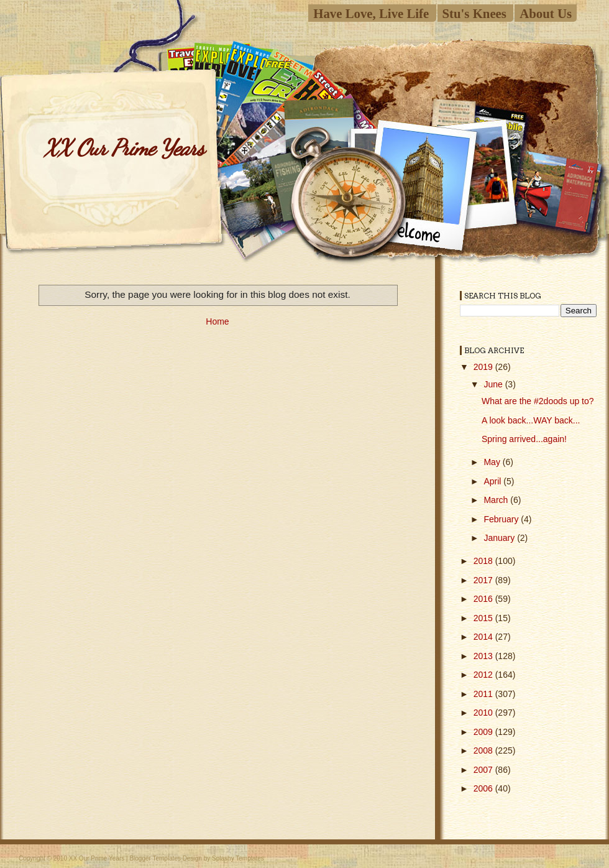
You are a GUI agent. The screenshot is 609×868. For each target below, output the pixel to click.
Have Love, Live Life (371, 13)
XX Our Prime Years (124, 148)
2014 (484, 637)
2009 (484, 732)
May (493, 462)
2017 (484, 580)
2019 (484, 367)
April (493, 481)
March (497, 500)
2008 (484, 750)
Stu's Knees (474, 13)
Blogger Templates (155, 858)
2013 (484, 656)
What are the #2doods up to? (538, 401)
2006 (484, 788)
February (502, 519)
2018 (484, 561)
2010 (484, 713)
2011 (484, 694)
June (494, 384)
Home (217, 321)
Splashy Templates (238, 858)
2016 (484, 599)
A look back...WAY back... (531, 420)
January (500, 538)
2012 (484, 675)
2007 (484, 770)
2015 (484, 618)
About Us (546, 13)
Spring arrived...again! (524, 439)
